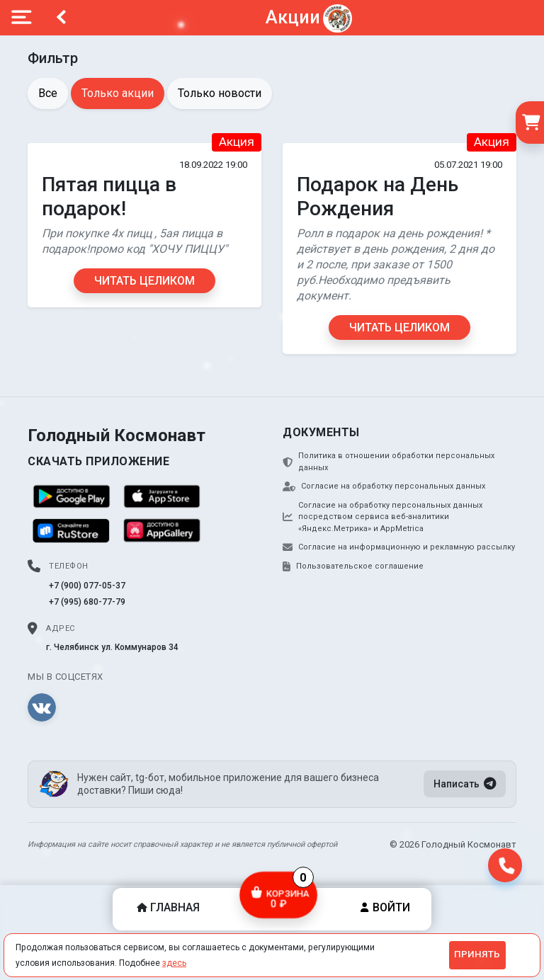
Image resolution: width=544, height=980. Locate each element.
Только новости (220, 93)
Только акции (118, 93)
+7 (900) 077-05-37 (87, 586)
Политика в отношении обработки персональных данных (389, 462)
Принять (477, 954)
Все (48, 93)
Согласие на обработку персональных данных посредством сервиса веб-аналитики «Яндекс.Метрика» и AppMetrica (382, 517)
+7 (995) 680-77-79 (87, 602)
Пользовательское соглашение (353, 566)
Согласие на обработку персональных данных (384, 486)
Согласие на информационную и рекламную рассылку (399, 547)
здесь (174, 963)
